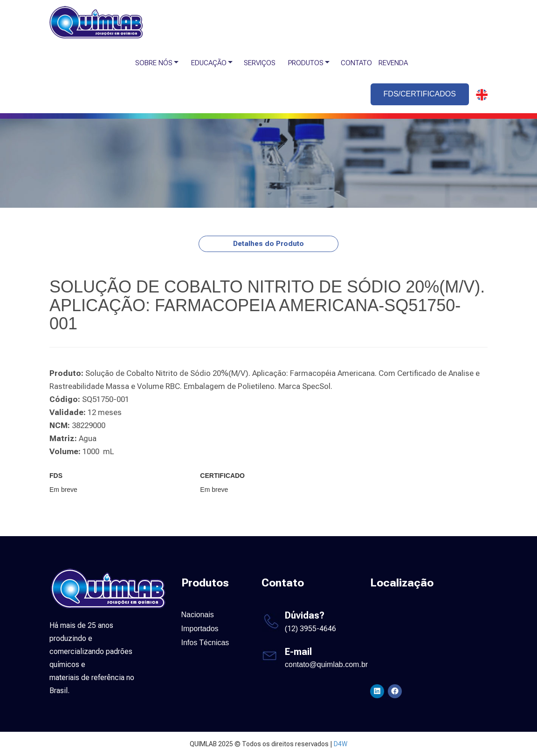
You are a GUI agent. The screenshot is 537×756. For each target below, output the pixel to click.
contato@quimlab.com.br (326, 664)
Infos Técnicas (205, 643)
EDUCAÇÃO (209, 63)
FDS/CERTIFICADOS (420, 94)
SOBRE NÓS (154, 63)
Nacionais (198, 615)
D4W (341, 744)
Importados (200, 629)
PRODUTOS (306, 63)
